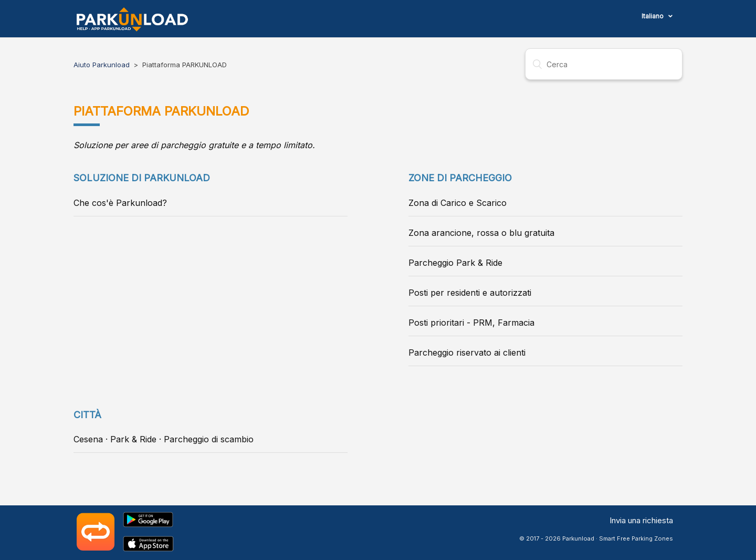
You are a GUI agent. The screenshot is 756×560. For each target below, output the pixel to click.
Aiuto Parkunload (102, 65)
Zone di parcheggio (460, 178)
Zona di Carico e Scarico (458, 203)
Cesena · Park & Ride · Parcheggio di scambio (164, 439)
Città (87, 415)
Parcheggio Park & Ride (455, 263)
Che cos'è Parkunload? (120, 203)
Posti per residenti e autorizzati (470, 293)
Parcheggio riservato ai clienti (467, 352)
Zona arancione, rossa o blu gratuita (481, 233)
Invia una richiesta (641, 520)
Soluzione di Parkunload (142, 178)
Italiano (653, 16)
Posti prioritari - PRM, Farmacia (471, 323)
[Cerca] (604, 64)
